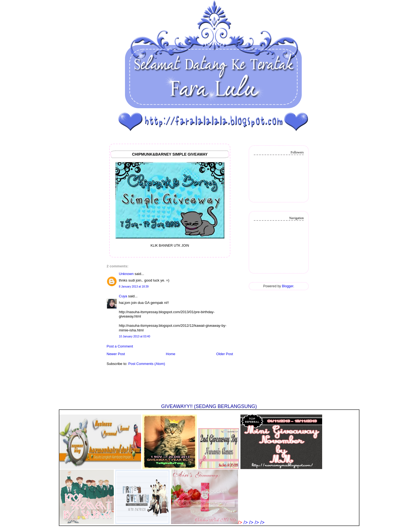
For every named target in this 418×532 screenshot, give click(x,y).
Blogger (288, 286)
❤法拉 (117, 15)
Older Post (225, 354)
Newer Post (116, 354)
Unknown (126, 274)
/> (246, 522)
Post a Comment (120, 346)
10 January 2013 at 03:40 (135, 336)
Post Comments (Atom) (147, 364)
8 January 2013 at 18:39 (134, 287)
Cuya (123, 296)
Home (171, 354)
